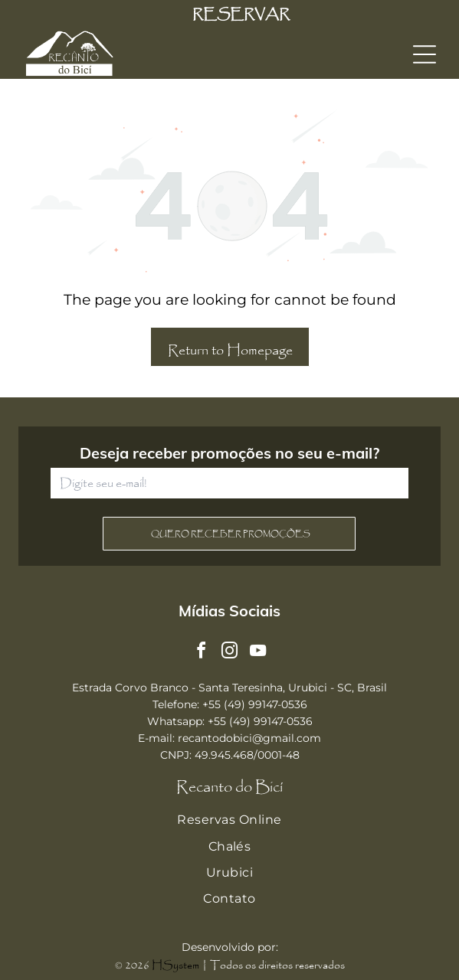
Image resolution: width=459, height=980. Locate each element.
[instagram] (230, 653)
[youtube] (258, 653)
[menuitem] (229, 820)
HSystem (175, 965)
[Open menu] (425, 54)
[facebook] (202, 653)
